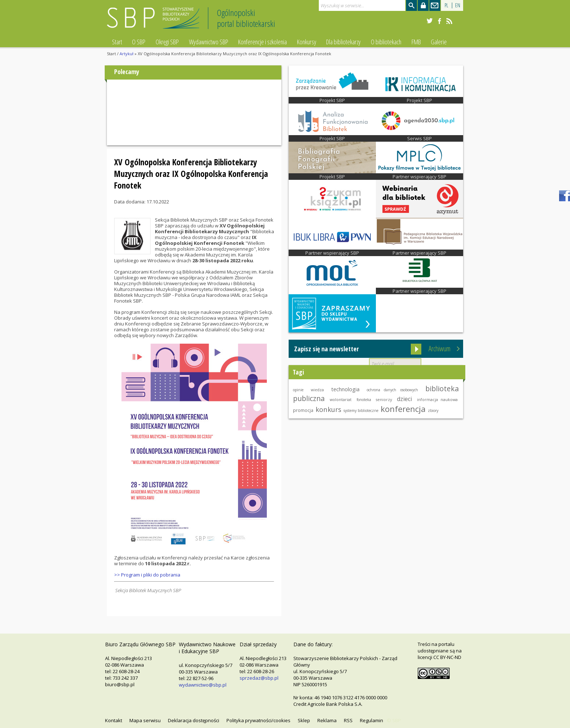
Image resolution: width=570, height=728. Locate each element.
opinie (298, 390)
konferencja (403, 409)
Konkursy (307, 42)
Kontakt (114, 720)
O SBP (139, 42)
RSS (348, 720)
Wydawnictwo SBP (209, 42)
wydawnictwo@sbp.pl (203, 685)
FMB (416, 42)
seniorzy (384, 399)
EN (458, 5)
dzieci (404, 399)
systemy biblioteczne (361, 410)
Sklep (304, 720)
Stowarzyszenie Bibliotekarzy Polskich (155, 21)
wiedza (317, 390)
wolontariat (341, 399)
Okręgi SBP (167, 42)
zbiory (433, 410)
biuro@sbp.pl (120, 684)
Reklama (327, 720)
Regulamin (372, 720)
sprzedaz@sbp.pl (259, 678)
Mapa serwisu (145, 720)
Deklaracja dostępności (194, 720)
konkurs (328, 409)
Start (117, 42)
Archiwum (439, 349)
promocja (303, 410)
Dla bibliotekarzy (343, 42)
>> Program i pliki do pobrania (147, 575)
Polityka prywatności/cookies (258, 720)
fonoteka (364, 400)
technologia (346, 389)
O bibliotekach (386, 42)
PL (446, 5)
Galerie (439, 42)
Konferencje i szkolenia (262, 42)
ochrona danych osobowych (392, 390)
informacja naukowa (437, 399)
